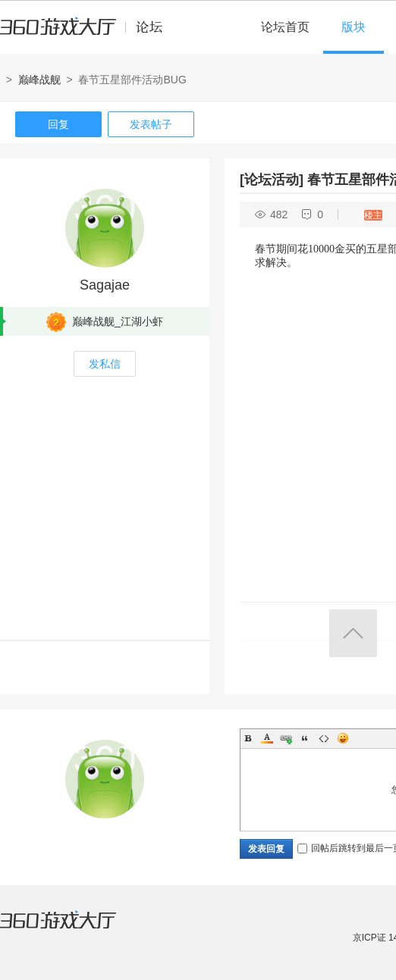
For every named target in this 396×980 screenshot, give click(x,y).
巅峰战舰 (39, 80)
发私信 (105, 364)
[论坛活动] (272, 180)
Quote (305, 738)
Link (286, 738)
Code (324, 738)
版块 (354, 27)
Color (267, 738)
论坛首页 (285, 27)
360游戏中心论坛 (88, 33)
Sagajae (105, 285)
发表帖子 (151, 124)
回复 (58, 124)
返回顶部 (353, 633)
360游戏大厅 (74, 929)
